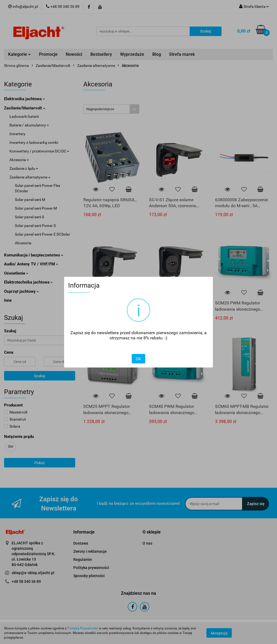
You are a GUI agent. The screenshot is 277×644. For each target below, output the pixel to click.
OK (138, 359)
